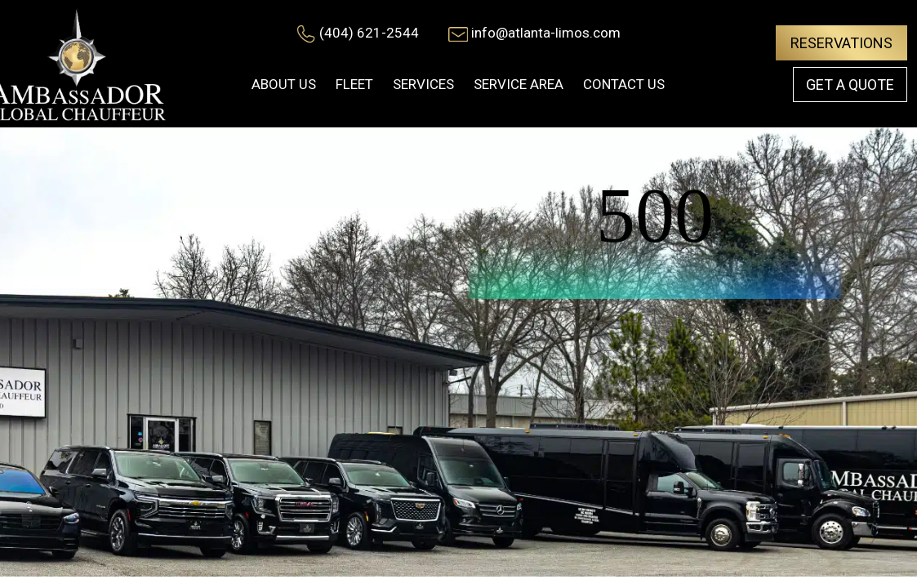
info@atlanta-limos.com (546, 33)
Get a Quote (850, 85)
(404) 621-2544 (369, 33)
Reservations (841, 43)
